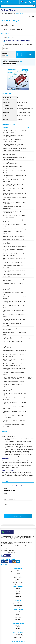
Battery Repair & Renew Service (18, 572)
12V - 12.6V (18, 611)
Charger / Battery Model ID (18, 642)
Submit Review (18, 516)
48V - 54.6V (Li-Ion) (18, 639)
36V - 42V (18, 614)
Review (5, 505)
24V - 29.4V (18, 613)
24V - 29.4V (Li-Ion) (18, 634)
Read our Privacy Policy (10, 521)
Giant (18, 590)
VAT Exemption (18, 581)
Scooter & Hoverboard (18, 604)
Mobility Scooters (18, 605)
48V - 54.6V (18, 616)
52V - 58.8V (18, 618)
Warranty (18, 579)
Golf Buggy (18, 607)
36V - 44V (18, 628)
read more (5, 33)
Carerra (18, 588)
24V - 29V (18, 627)
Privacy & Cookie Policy (18, 582)
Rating (5, 488)
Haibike (18, 593)
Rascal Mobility (18, 596)
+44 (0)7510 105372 (8, 548)
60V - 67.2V (18, 619)
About (18, 570)
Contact (18, 573)
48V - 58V (18, 630)
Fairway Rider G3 (18, 598)
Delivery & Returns (18, 578)
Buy (32, 54)
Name (5, 494)
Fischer (18, 595)
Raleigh (18, 592)
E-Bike (18, 602)
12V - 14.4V (18, 625)
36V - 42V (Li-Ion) (18, 637)
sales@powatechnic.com (9, 550)
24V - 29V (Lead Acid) (18, 636)
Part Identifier (7, 532)
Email (9, 499)
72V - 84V (18, 621)
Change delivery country (9, 63)
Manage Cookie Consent (18, 584)
